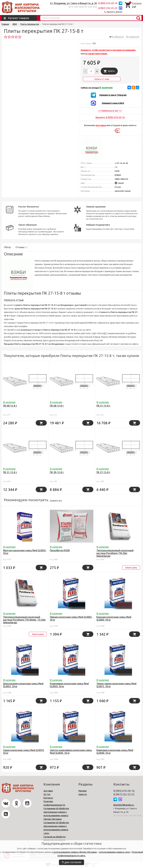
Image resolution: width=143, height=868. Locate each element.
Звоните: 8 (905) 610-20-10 (110, 117)
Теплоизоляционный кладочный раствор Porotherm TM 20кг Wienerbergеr (115, 553)
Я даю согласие (72, 862)
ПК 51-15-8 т (103, 406)
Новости (83, 794)
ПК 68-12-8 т (57, 406)
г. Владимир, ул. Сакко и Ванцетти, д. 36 (75, 3)
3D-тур (47, 794)
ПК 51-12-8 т (10, 472)
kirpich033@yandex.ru (124, 805)
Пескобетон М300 (60, 550)
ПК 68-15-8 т (10, 406)
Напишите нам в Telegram (113, 95)
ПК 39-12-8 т (57, 472)
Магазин (83, 791)
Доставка (48, 791)
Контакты (48, 798)
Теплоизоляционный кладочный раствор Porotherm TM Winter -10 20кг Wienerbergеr (24, 620)
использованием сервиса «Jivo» (115, 852)
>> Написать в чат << (110, 111)
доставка (101, 125)
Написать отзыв (14, 300)
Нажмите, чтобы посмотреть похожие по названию (108, 50)
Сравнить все (56, 500)
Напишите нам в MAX (113, 103)
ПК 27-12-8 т (103, 472)
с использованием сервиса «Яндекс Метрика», (75, 852)
